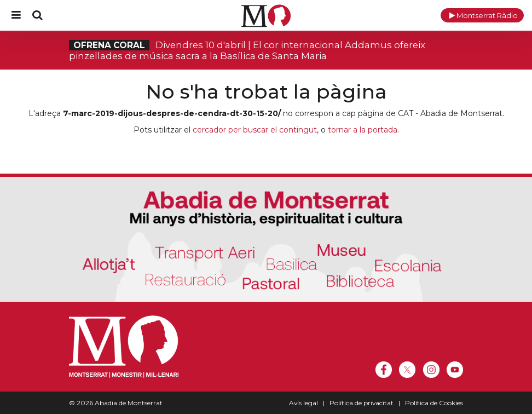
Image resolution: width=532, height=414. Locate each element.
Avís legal (303, 403)
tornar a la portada (363, 130)
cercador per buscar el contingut (255, 130)
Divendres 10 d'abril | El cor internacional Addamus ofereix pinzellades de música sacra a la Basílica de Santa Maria (247, 50)
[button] (482, 15)
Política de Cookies (434, 403)
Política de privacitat (362, 403)
